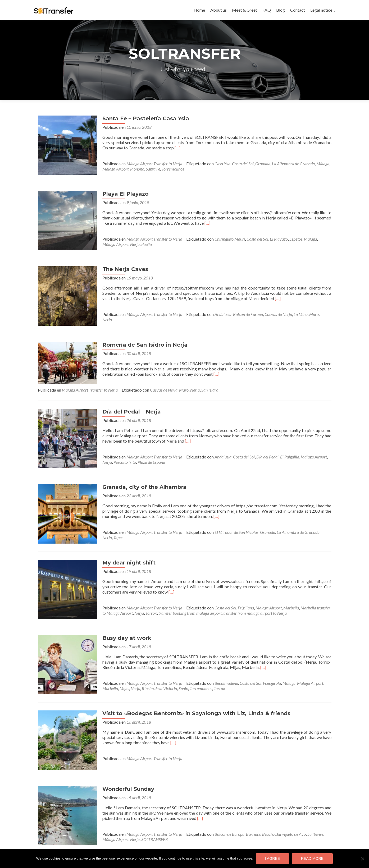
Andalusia (217, 308)
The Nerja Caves (119, 263)
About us (218, 10)
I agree (272, 858)
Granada (256, 164)
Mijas (118, 666)
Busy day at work (120, 615)
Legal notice (321, 10)
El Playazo (272, 236)
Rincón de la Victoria (153, 666)
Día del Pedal (261, 444)
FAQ (267, 10)
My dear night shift (123, 543)
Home (199, 10)
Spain (177, 666)
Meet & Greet (245, 10)
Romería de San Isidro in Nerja (139, 332)
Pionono (131, 169)
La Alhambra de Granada (287, 164)
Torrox (141, 593)
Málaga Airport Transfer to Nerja (148, 164)
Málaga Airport (109, 169)
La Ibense (309, 802)
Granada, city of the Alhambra (138, 471)
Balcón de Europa (242, 308)
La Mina (294, 308)
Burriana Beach (253, 802)
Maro (308, 308)
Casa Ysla (216, 164)
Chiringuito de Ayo (284, 802)
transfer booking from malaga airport (179, 593)
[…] (165, 148)
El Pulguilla (283, 444)
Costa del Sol (236, 164)
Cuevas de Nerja (272, 308)
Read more (312, 858)
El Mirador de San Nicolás (230, 516)
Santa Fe (147, 169)
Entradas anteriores (58, 829)
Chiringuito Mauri (223, 236)
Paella (126, 241)
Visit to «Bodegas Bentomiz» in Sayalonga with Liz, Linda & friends (190, 687)
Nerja (115, 241)
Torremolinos (167, 169)
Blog (281, 10)
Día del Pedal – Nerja (125, 399)
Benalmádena (220, 660)
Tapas (101, 521)
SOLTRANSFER (135, 807)
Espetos (290, 236)
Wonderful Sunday (122, 756)
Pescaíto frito (118, 449)
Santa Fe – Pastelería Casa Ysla (139, 118)
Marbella (285, 588)
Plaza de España (145, 449)
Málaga (316, 164)
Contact (298, 10)
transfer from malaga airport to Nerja (244, 593)
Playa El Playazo (119, 191)
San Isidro (210, 377)
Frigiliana (240, 588)
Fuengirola (266, 660)
